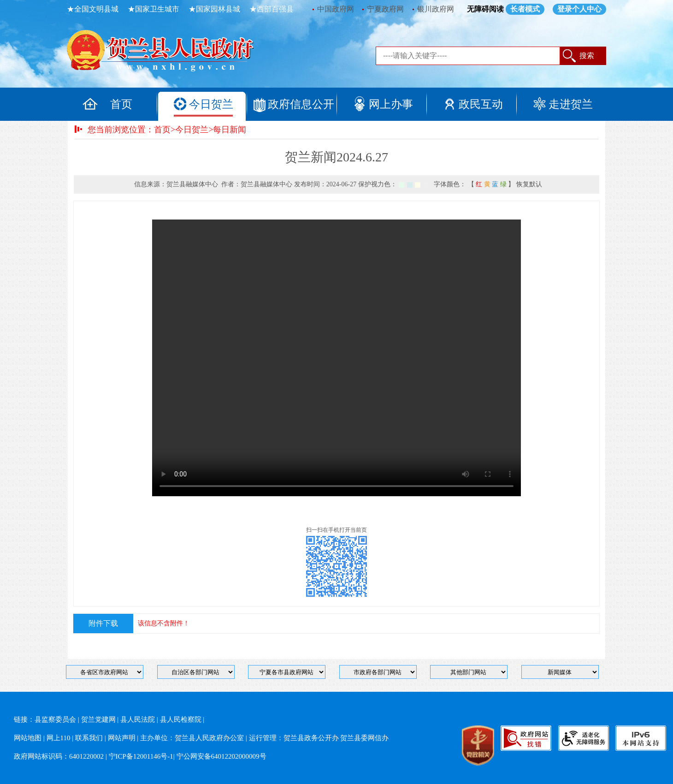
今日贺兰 (211, 104)
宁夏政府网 (385, 9)
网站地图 (28, 738)
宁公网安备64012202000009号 (221, 756)
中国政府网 (336, 9)
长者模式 (525, 9)
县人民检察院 (181, 719)
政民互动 (481, 104)
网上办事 (391, 104)
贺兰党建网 (98, 719)
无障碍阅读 (485, 9)
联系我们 (89, 738)
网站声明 (122, 738)
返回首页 (171, 53)
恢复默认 (529, 184)
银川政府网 (436, 9)
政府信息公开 (301, 104)
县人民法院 (138, 719)
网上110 (59, 738)
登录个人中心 (579, 9)
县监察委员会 (55, 719)
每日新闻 (230, 130)
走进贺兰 (571, 104)
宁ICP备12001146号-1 (141, 756)
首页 (121, 104)
